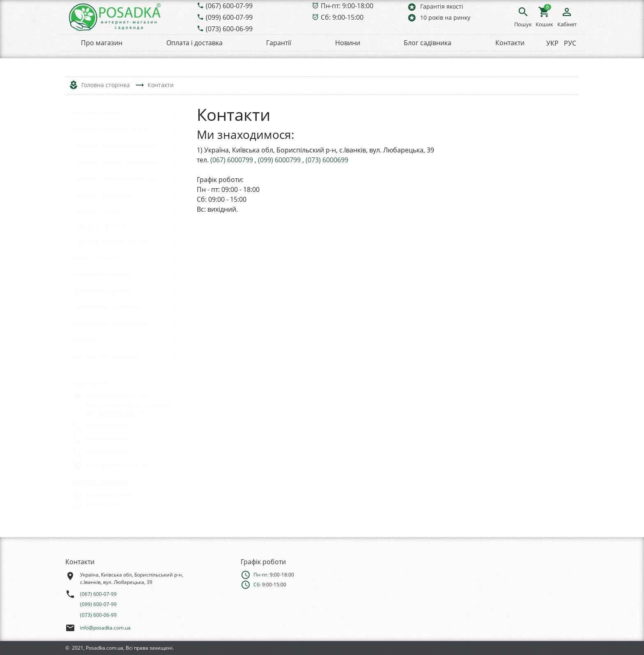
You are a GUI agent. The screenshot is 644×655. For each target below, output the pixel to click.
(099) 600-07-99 (229, 17)
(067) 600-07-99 (229, 6)
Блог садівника (428, 43)
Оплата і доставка (194, 43)
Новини (348, 43)
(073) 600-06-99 (229, 29)
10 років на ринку (439, 17)
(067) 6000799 (232, 160)
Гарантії (279, 43)
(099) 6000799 (280, 160)
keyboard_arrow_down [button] (176, 113)
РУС (570, 43)
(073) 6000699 (327, 160)
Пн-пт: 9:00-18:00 (347, 6)
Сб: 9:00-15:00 (342, 17)
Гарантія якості (435, 7)
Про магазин (102, 43)
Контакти (510, 43)
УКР (552, 43)
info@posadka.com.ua (105, 628)
